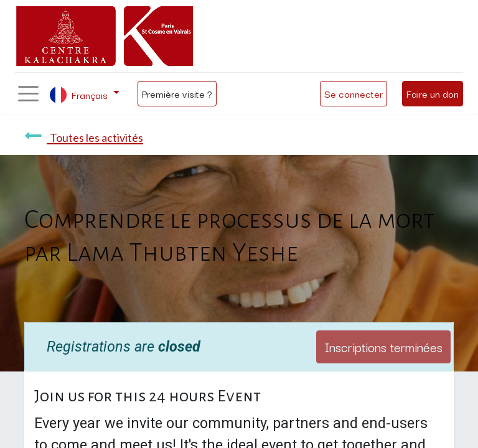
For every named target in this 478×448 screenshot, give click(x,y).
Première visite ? (177, 93)
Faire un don (433, 93)
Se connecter (354, 93)
